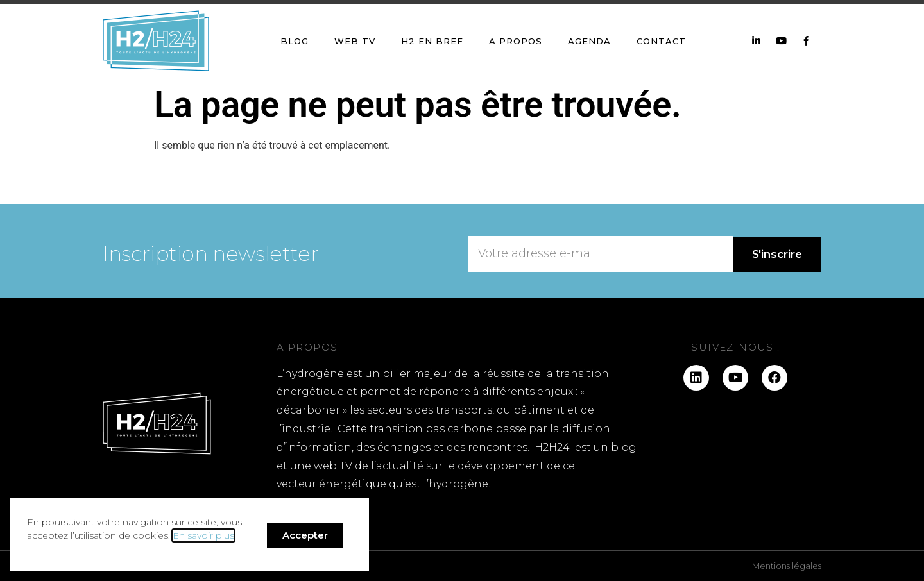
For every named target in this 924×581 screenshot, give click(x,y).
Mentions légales (787, 566)
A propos (516, 41)
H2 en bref (432, 41)
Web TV (355, 41)
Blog (295, 41)
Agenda (589, 41)
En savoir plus (203, 535)
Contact (661, 41)
